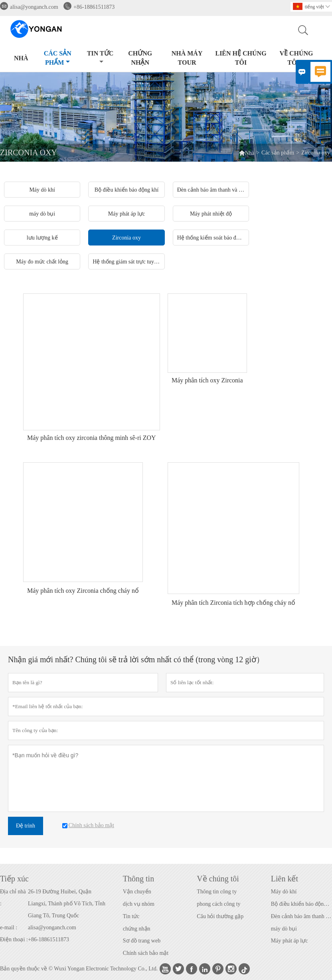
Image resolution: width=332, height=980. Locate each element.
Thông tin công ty (217, 892)
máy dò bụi (284, 929)
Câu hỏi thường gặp (220, 916)
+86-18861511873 (94, 7)
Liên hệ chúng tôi (241, 58)
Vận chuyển (137, 892)
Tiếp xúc (14, 879)
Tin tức (100, 57)
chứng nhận (137, 929)
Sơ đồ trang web (142, 941)
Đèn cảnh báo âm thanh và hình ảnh (301, 916)
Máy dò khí (284, 892)
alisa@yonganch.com (34, 7)
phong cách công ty (218, 904)
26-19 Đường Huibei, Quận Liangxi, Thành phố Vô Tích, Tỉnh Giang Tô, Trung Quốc (67, 904)
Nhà (21, 58)
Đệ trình (26, 826)
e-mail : (9, 928)
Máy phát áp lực (290, 941)
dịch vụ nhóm (139, 904)
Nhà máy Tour (187, 58)
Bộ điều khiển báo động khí (301, 904)
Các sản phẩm (58, 58)
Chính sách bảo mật (146, 953)
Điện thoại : (14, 939)
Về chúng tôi (296, 58)
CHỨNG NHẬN (140, 58)
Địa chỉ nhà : (13, 898)
